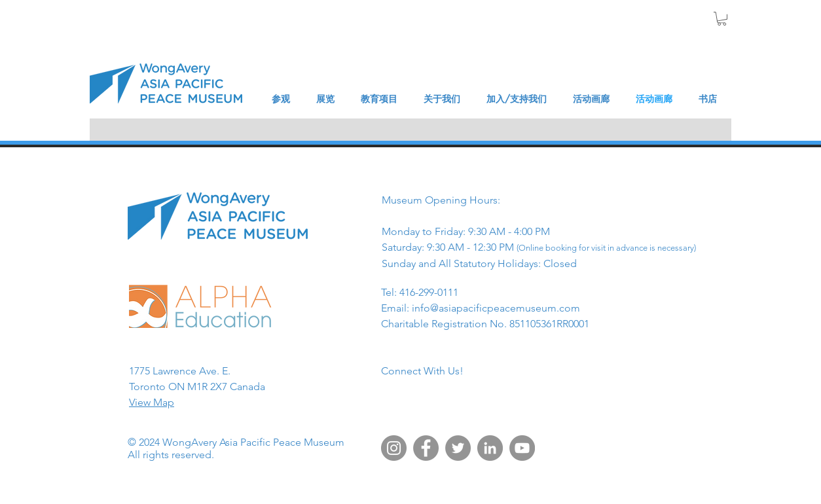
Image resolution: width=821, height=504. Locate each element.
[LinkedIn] (490, 448)
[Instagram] (394, 448)
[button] (722, 19)
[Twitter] (458, 448)
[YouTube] (522, 448)
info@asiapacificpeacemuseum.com (496, 308)
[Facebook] (426, 448)
